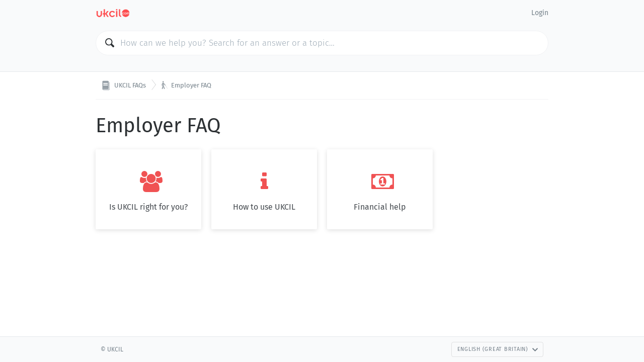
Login (540, 13)
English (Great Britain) (498, 349)
